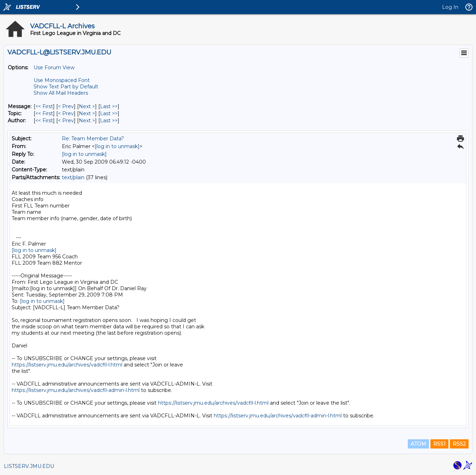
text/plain (73, 177)
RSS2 (459, 444)
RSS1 (439, 444)
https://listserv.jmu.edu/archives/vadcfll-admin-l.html (76, 390)
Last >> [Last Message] (109, 106)
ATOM (418, 444)
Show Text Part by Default (66, 87)
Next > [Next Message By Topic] (87, 113)
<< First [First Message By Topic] (44, 113)
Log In (450, 7)
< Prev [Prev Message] (66, 106)
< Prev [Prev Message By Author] (66, 121)
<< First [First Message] (44, 106)
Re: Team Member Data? (93, 139)
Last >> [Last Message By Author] (109, 121)
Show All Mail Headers (61, 93)
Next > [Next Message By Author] (87, 121)
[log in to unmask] (117, 146)
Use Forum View (54, 68)
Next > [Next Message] (87, 106)
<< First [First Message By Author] (44, 121)
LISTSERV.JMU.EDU (29, 466)
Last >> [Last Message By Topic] (109, 113)
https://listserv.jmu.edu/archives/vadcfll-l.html (67, 365)
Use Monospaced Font (62, 80)
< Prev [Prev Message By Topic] (66, 113)
